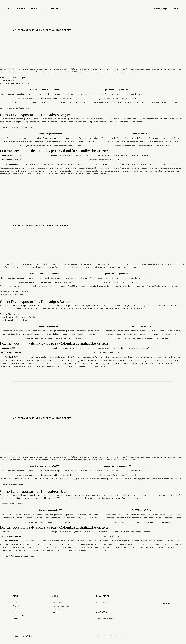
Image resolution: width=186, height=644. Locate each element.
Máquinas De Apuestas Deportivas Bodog (17, 556)
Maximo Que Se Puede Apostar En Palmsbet (18, 83)
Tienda (16, 612)
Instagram (57, 603)
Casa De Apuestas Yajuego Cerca (14, 320)
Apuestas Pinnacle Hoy (9, 314)
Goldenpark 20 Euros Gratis (11, 295)
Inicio (15, 603)
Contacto (17, 619)
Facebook (57, 609)
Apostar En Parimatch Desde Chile (14, 292)
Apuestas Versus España (10, 80)
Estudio (16, 609)
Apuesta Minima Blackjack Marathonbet (16, 127)
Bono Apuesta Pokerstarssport (13, 78)
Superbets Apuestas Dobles (11, 504)
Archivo (16, 606)
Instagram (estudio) (61, 606)
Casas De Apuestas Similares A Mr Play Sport (19, 317)
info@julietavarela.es (105, 619)
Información (18, 615)
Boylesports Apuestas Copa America (15, 108)
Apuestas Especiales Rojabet (12, 484)
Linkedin (56, 612)
